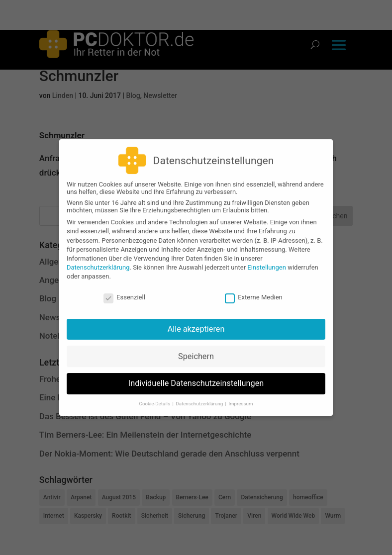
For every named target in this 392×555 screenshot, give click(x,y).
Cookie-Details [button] (155, 399)
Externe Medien (254, 293)
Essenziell (124, 293)
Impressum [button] (241, 399)
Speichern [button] (196, 351)
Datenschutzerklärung (98, 263)
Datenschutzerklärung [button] (200, 399)
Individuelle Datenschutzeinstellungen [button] (196, 379)
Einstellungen (267, 263)
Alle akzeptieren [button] (196, 324)
